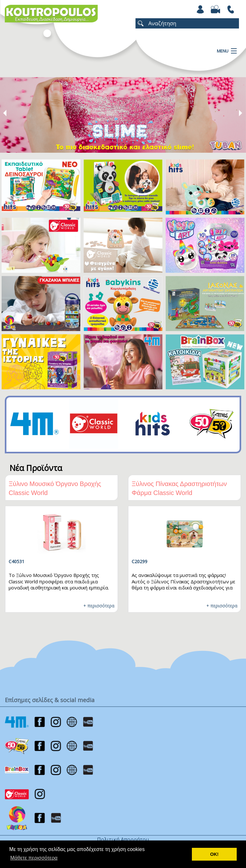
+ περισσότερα (99, 606)
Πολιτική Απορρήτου (123, 840)
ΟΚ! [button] (214, 854)
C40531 (16, 561)
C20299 (139, 561)
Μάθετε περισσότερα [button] (34, 858)
